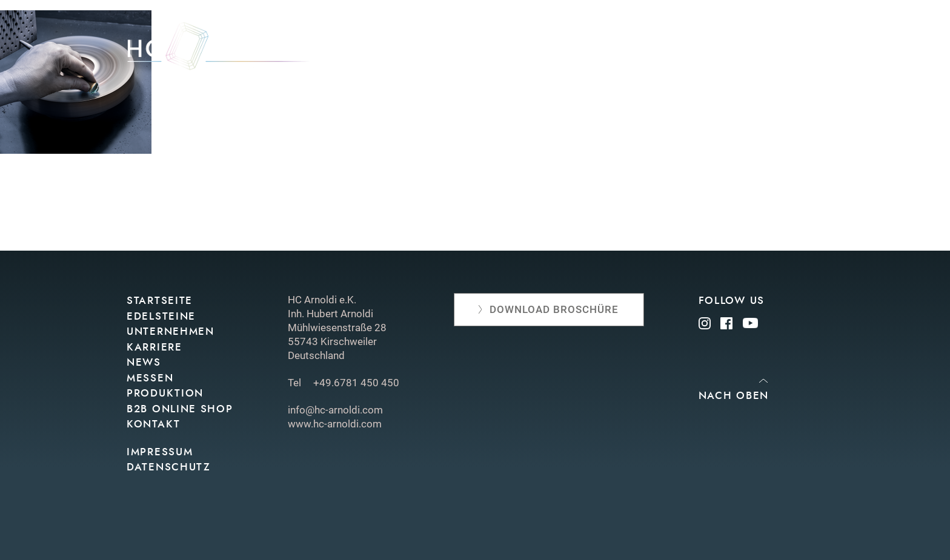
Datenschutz (169, 467)
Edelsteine (378, 50)
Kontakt (800, 50)
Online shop (729, 50)
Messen (578, 50)
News (530, 50)
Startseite (160, 301)
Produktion (646, 50)
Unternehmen (461, 50)
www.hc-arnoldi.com (335, 424)
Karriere (154, 347)
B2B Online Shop (180, 409)
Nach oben (734, 396)
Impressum (160, 452)
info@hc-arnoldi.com (335, 410)
